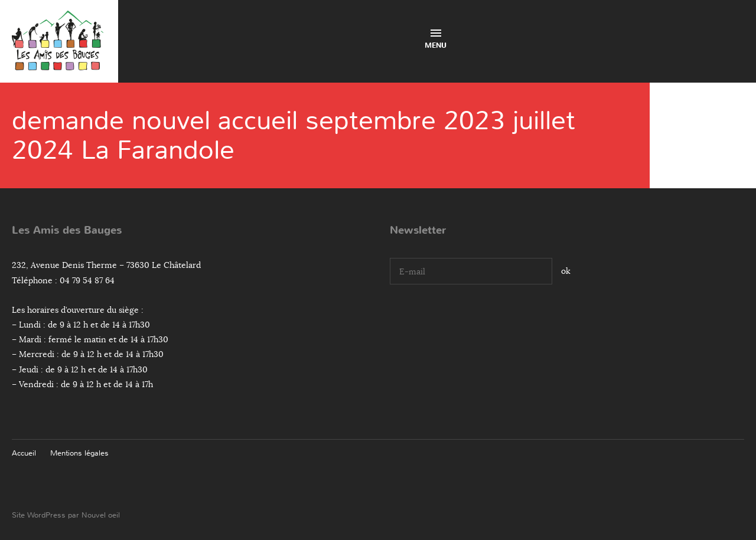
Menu (436, 40)
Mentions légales (79, 453)
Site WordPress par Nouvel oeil (66, 515)
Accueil (24, 453)
